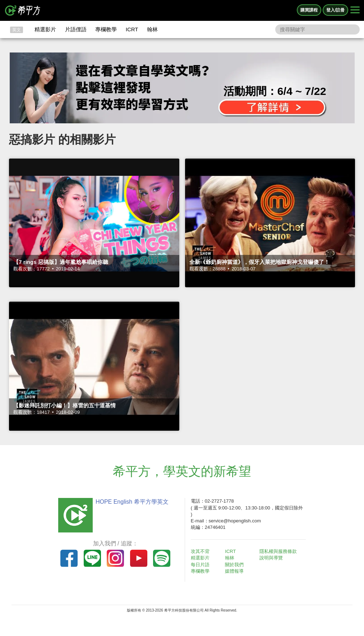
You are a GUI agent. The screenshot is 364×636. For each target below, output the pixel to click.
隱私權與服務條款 (278, 551)
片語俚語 (76, 29)
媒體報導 (234, 571)
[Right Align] (355, 10)
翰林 (152, 29)
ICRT (132, 29)
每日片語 (200, 565)
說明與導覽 (271, 558)
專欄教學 (106, 29)
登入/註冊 (335, 10)
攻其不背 (200, 551)
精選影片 (45, 29)
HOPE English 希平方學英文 (132, 502)
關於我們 (234, 565)
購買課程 (309, 10)
